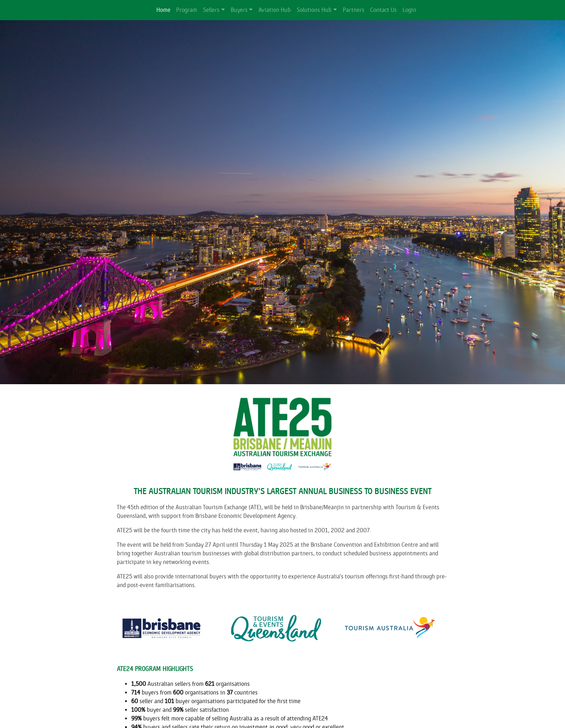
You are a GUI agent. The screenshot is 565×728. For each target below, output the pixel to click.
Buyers (239, 10)
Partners (353, 10)
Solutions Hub (314, 10)
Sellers (211, 10)
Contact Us (383, 10)
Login (409, 10)
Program (187, 10)
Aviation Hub (275, 10)
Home (163, 10)
